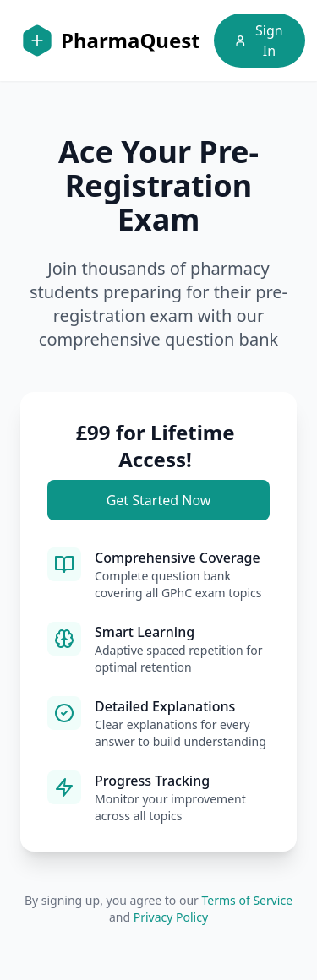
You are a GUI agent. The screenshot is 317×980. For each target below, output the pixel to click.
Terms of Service (248, 900)
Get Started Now (159, 500)
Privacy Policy (171, 917)
